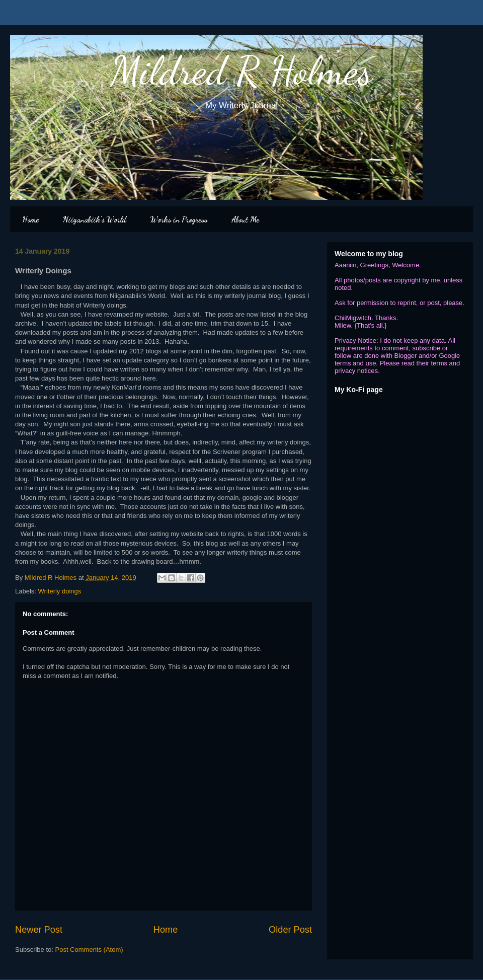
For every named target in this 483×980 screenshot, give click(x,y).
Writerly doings (60, 591)
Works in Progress (179, 219)
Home (30, 219)
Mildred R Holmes (242, 70)
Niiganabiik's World (95, 219)
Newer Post (39, 930)
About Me (245, 219)
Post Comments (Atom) (89, 950)
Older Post (290, 930)
